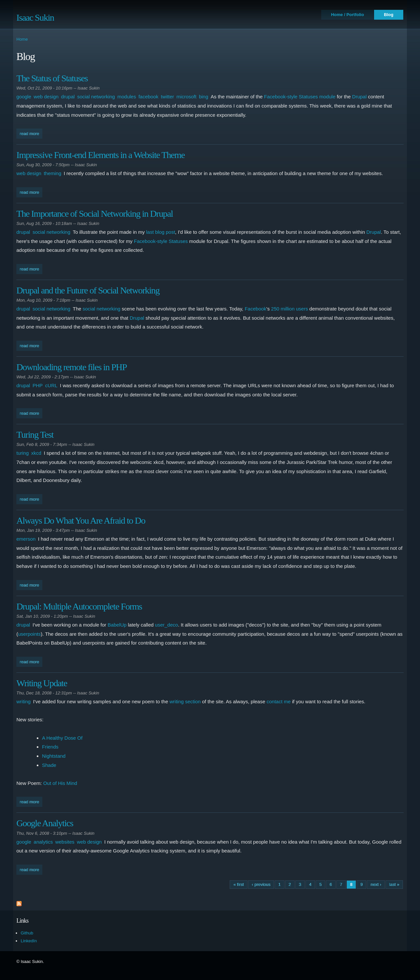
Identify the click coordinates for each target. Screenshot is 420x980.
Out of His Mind (60, 783)
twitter (167, 97)
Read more (31, 133)
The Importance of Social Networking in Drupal (95, 214)
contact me (278, 701)
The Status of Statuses (52, 78)
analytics (43, 842)
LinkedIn (29, 941)
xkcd (36, 453)
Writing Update (42, 683)
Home (22, 39)
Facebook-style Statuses (161, 241)
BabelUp (117, 625)
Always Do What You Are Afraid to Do (81, 520)
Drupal (359, 97)
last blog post (160, 232)
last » (394, 884)
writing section (185, 701)
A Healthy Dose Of (62, 738)
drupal (68, 97)
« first (239, 884)
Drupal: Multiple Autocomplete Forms (79, 606)
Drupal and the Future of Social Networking (88, 290)
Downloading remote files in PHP (72, 367)
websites (65, 842)
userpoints (29, 634)
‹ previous (261, 884)
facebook (148, 97)
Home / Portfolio (347, 15)
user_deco (166, 625)
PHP (38, 385)
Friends (50, 747)
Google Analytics (45, 823)
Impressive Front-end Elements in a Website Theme (101, 155)
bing (203, 97)
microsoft (187, 97)
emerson (26, 539)
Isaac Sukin (35, 18)
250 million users (290, 309)
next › (376, 884)
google (24, 97)
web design (46, 97)
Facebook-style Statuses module (300, 97)
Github (27, 933)
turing (23, 453)
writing (23, 701)
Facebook (256, 309)
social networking (96, 97)
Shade (49, 765)
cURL (52, 385)
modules (127, 97)
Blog (389, 15)
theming (52, 173)
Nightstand (54, 756)
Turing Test (35, 435)
